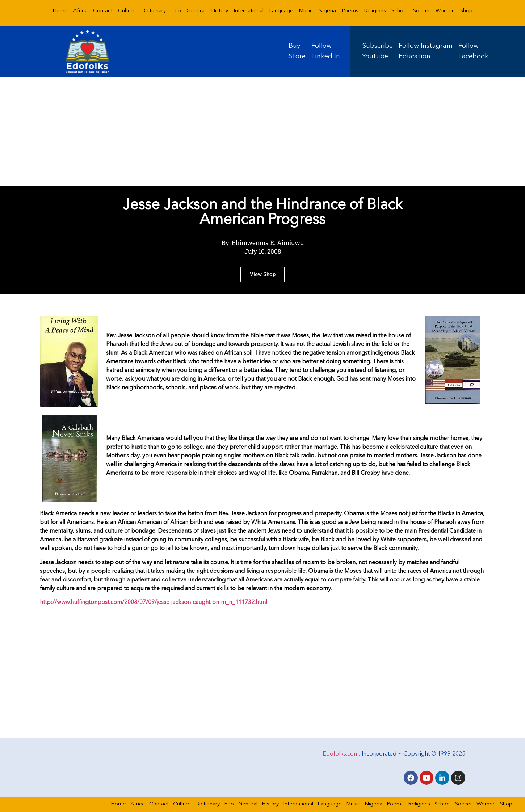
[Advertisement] (262, 131)
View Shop (263, 280)
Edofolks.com (341, 753)
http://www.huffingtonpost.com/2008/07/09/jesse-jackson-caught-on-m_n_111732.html (154, 602)
